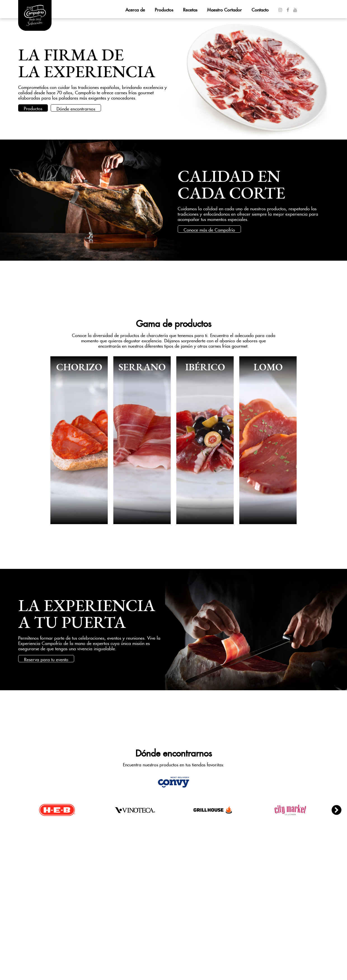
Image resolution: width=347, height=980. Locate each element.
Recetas (190, 9)
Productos (164, 9)
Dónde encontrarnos (76, 108)
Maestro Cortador (224, 9)
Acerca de (135, 9)
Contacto (260, 9)
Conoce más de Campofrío (209, 229)
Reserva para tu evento (46, 659)
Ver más (79, 440)
